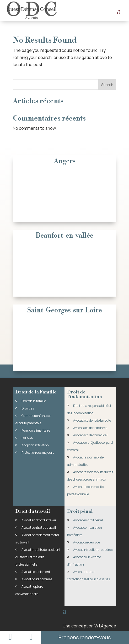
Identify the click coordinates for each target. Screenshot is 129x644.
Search (107, 85)
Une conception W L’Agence (89, 626)
